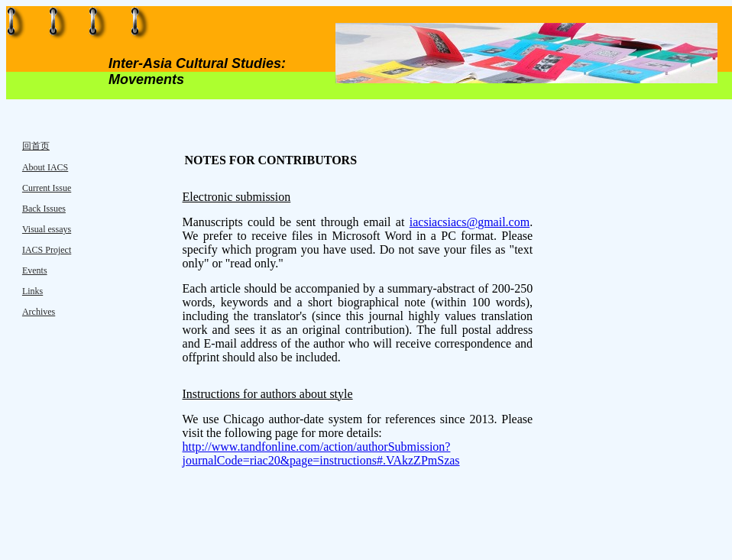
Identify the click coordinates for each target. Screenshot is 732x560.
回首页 (36, 146)
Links (32, 291)
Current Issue (47, 188)
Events (35, 270)
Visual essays (47, 229)
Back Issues (44, 209)
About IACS (45, 167)
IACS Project (47, 250)
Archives (39, 312)
